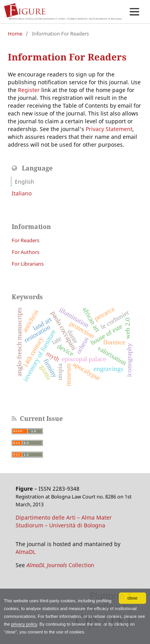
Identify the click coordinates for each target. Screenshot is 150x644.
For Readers (26, 240)
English (25, 182)
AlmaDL (26, 552)
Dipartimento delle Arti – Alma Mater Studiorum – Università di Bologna (64, 521)
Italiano (22, 193)
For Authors (26, 252)
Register (29, 90)
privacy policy (24, 624)
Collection (60, 565)
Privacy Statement (109, 129)
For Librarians (28, 264)
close (132, 598)
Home (15, 34)
